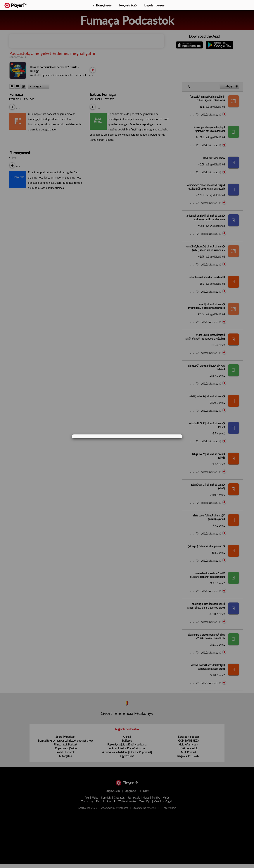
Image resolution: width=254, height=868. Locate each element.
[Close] (175, 437)
